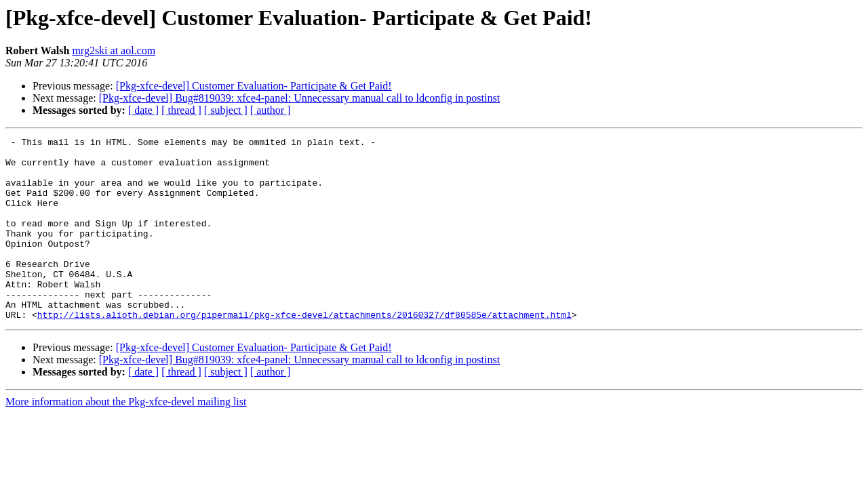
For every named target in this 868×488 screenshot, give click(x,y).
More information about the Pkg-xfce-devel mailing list (126, 438)
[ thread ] (181, 110)
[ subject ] (226, 110)
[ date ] (143, 110)
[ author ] (271, 110)
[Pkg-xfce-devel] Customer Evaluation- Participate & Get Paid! (254, 86)
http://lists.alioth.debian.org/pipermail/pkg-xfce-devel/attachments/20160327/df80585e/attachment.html (304, 351)
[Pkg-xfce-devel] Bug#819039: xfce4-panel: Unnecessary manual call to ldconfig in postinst (299, 98)
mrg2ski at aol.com (114, 50)
